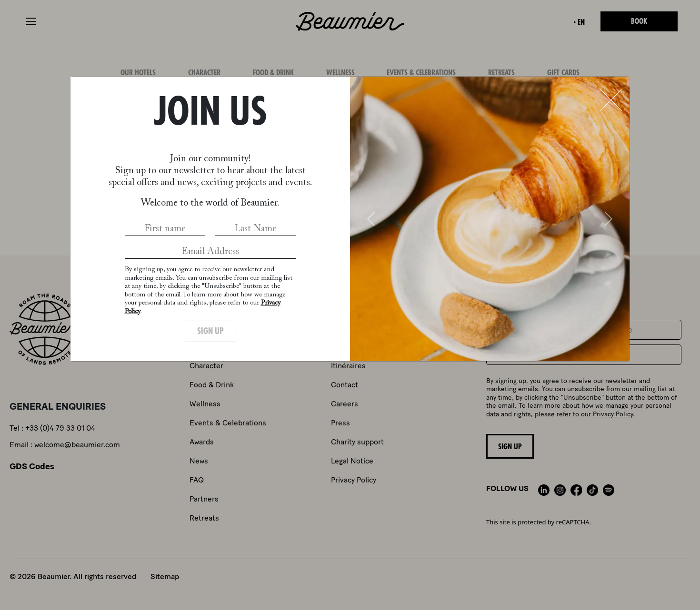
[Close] (611, 100)
